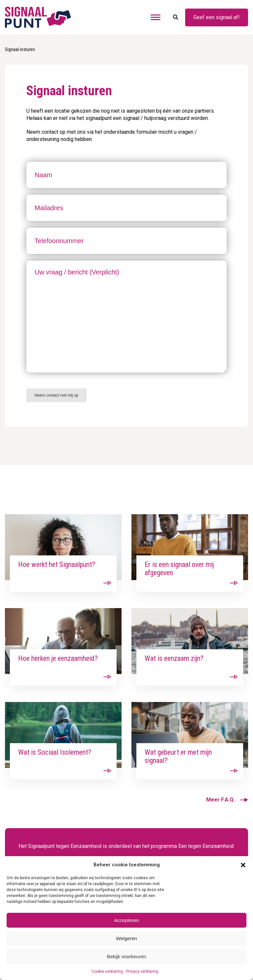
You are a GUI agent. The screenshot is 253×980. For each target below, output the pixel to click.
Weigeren (126, 938)
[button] (243, 865)
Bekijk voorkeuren (126, 956)
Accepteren (126, 920)
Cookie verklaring (107, 971)
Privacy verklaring (142, 971)
